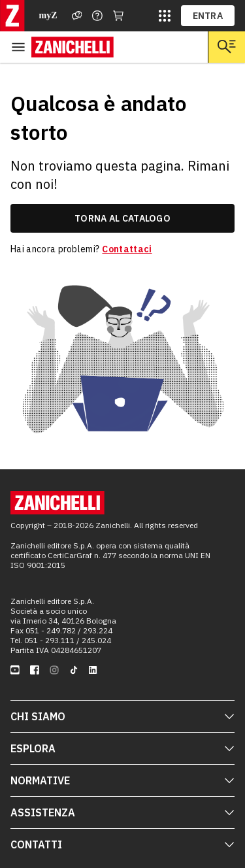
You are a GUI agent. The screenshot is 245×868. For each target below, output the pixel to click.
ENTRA (208, 16)
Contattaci (127, 249)
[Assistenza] (77, 16)
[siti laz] (165, 16)
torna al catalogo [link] (122, 218)
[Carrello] (118, 16)
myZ (48, 15)
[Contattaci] (97, 16)
